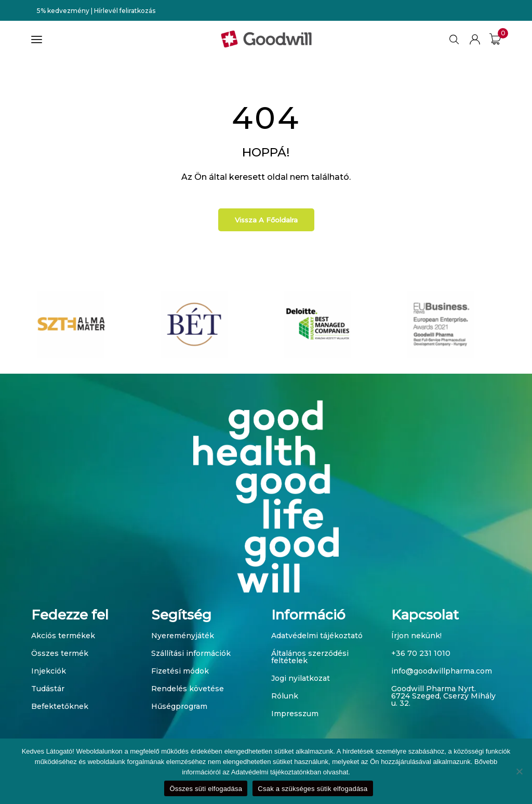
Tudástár (48, 689)
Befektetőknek (60, 706)
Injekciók (49, 671)
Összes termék (60, 653)
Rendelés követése (188, 689)
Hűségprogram (179, 706)
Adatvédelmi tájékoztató (317, 636)
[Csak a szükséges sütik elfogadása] (519, 771)
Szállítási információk (191, 653)
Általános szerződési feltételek (310, 657)
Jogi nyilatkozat (301, 678)
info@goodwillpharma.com (442, 671)
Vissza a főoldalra (266, 220)
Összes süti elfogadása (206, 789)
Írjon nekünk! (416, 636)
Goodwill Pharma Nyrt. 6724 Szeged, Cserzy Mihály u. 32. (443, 696)
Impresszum (295, 714)
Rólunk (285, 696)
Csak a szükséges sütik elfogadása (312, 789)
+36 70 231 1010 (421, 653)
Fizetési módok (180, 671)
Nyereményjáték (183, 636)
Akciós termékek (63, 636)
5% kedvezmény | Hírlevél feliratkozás (96, 11)
